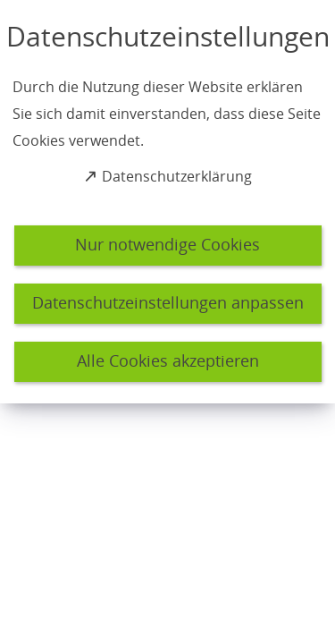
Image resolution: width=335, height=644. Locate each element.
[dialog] (167, 202)
